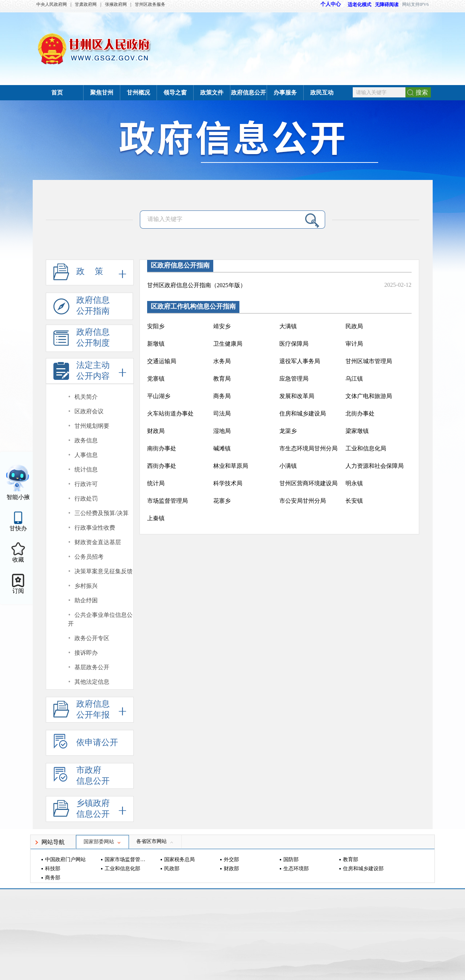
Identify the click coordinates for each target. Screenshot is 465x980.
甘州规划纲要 (92, 426)
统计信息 (86, 469)
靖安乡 (222, 326)
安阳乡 (156, 326)
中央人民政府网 (52, 4)
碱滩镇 (222, 448)
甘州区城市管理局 (369, 361)
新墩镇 (156, 344)
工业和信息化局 (366, 448)
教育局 (222, 379)
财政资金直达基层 (98, 542)
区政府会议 (89, 411)
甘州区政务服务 (150, 4)
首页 (57, 93)
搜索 (422, 93)
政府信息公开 (248, 93)
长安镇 (354, 501)
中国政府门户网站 (65, 859)
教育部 (351, 859)
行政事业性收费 (95, 528)
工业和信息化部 (122, 869)
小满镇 (288, 466)
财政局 (156, 431)
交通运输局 (162, 361)
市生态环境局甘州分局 (308, 448)
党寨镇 (156, 379)
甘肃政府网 (86, 4)
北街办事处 (360, 413)
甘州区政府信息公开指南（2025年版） (197, 285)
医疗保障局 (294, 344)
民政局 (354, 326)
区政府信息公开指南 (180, 265)
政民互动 (322, 93)
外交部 (231, 859)
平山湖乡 (159, 396)
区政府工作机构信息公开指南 (193, 306)
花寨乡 (222, 501)
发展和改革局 (297, 396)
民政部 (172, 869)
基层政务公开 (92, 667)
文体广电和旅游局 (369, 396)
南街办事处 (162, 448)
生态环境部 (296, 869)
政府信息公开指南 (82, 308)
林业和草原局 (231, 466)
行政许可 (86, 484)
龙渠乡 (288, 431)
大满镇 (288, 326)
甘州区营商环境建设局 (308, 483)
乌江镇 (354, 379)
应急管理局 (294, 379)
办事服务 (285, 93)
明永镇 (354, 483)
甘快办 (18, 528)
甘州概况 (138, 93)
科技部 (53, 869)
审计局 (354, 344)
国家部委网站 (102, 842)
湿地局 (222, 431)
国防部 (291, 859)
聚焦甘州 (102, 93)
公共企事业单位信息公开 (100, 619)
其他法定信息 (92, 682)
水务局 (222, 361)
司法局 (222, 413)
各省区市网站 (155, 841)
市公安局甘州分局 (303, 501)
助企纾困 (86, 600)
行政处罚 (86, 499)
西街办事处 (162, 466)
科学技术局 (228, 483)
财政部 (231, 869)
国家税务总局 (179, 859)
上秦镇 (156, 518)
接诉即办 (86, 653)
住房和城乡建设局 (303, 413)
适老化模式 (356, 5)
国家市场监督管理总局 (126, 859)
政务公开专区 (92, 638)
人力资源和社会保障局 (375, 466)
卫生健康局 (228, 344)
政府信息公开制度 (82, 340)
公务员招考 (89, 557)
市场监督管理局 (167, 501)
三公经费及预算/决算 (101, 513)
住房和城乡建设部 (363, 869)
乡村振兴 (86, 586)
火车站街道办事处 (170, 413)
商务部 (53, 878)
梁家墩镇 (357, 431)
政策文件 (212, 93)
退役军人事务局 (300, 361)
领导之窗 (175, 93)
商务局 (222, 396)
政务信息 (86, 440)
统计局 (156, 483)
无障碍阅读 (387, 5)
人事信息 (86, 455)
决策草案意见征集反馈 (104, 571)
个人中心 (331, 4)
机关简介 (86, 397)
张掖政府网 (116, 4)
